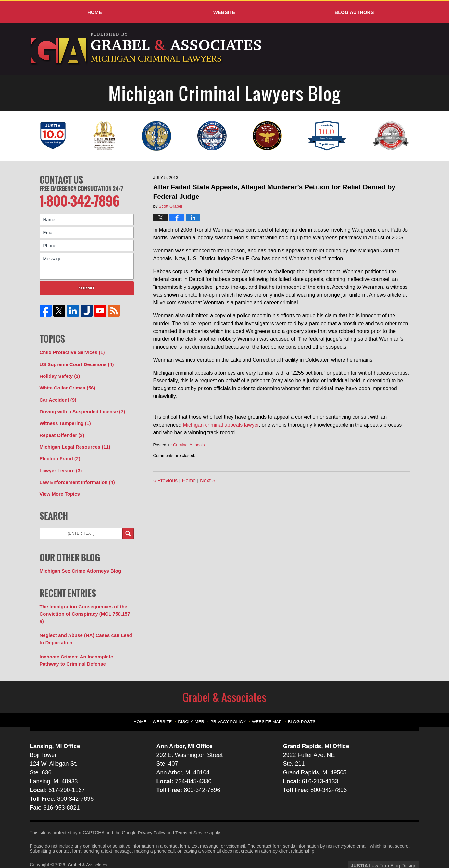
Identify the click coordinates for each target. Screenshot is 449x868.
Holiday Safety (59, 374)
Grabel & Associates (88, 848)
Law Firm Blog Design (388, 848)
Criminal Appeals (189, 445)
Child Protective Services (70, 351)
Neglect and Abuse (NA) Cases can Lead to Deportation (86, 623)
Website (224, 12)
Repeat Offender (61, 431)
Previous (166, 481)
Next (207, 481)
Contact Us (61, 179)
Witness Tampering (64, 419)
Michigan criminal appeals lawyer (221, 425)
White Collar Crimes (66, 385)
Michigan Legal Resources (73, 442)
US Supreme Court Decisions (75, 363)
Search (128, 527)
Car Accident (57, 397)
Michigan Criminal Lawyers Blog (147, 49)
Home (95, 12)
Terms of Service (193, 816)
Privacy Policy (229, 703)
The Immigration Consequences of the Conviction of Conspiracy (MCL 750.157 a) (85, 603)
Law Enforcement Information (75, 476)
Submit (87, 287)
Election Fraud (59, 453)
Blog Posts (299, 703)
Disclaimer (195, 703)
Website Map (266, 703)
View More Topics (59, 488)
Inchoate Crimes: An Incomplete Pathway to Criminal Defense (84, 644)
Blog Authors (354, 12)
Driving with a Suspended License (80, 408)
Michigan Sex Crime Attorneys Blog (78, 564)
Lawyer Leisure (60, 465)
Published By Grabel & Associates (368, 50)
